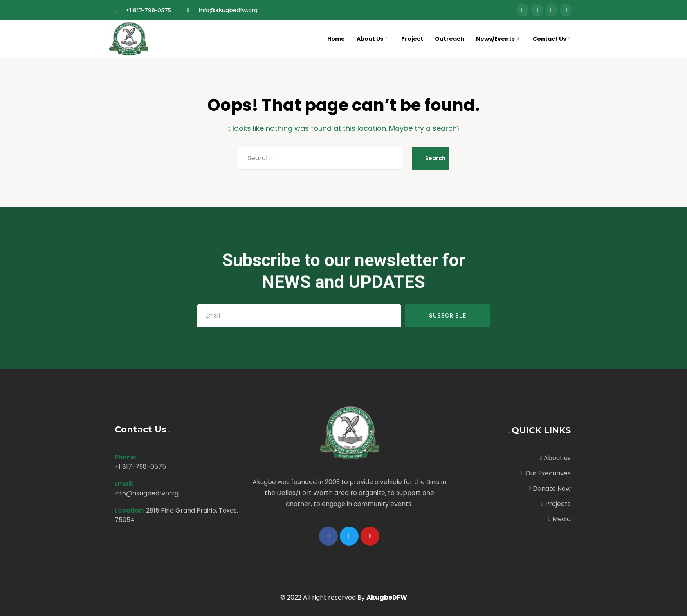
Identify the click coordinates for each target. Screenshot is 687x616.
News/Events (494, 39)
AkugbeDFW (387, 597)
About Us (365, 39)
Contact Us (550, 39)
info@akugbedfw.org (147, 493)
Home (327, 39)
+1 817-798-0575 (140, 467)
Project (407, 39)
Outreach (445, 39)
